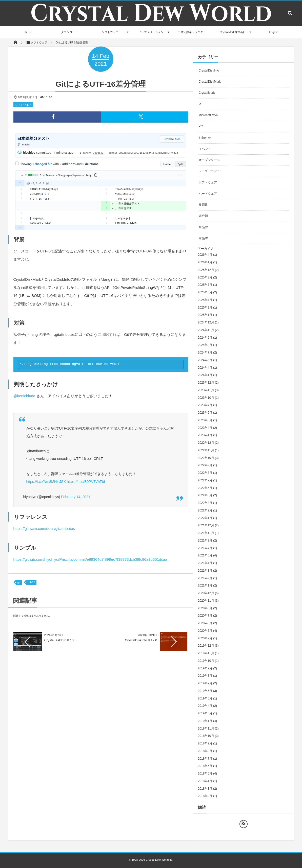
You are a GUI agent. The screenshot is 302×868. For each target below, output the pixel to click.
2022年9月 (205, 465)
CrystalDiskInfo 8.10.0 (60, 640)
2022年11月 (206, 450)
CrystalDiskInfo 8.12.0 (141, 640)
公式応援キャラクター (192, 32)
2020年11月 (206, 601)
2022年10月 (206, 458)
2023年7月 (205, 405)
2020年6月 (205, 623)
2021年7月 (205, 548)
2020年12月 (206, 593)
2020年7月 (205, 616)
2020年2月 (205, 638)
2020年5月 (205, 631)
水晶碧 (203, 227)
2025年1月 (205, 315)
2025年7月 (205, 285)
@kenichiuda (24, 396)
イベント (205, 149)
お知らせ (205, 138)
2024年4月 (205, 368)
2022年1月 (205, 518)
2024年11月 (206, 330)
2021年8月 (205, 541)
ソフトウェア (110, 32)
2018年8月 (205, 751)
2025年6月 (205, 292)
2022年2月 (205, 510)
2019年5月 (205, 698)
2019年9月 (205, 668)
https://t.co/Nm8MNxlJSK (46, 482)
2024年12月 (206, 322)
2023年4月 (205, 428)
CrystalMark (207, 93)
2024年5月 (205, 360)
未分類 (203, 216)
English (274, 32)
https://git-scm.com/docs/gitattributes (44, 529)
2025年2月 (205, 308)
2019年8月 (205, 676)
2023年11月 (206, 390)
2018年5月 (205, 773)
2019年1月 (205, 721)
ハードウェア (208, 194)
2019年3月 (205, 713)
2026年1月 (205, 262)
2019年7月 (205, 683)
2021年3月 (205, 571)
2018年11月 (206, 729)
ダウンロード (69, 32)
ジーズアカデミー (211, 171)
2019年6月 (205, 691)
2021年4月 (205, 563)
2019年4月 (205, 706)
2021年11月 (206, 533)
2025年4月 (205, 300)
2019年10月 (206, 661)
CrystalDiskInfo (209, 71)
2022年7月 (205, 480)
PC (201, 126)
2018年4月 (205, 781)
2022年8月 (205, 473)
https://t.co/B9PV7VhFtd (86, 482)
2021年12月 (206, 525)
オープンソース (209, 160)
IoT (201, 104)
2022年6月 (205, 488)
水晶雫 (203, 238)
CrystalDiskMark (210, 82)
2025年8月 (205, 277)
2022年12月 (206, 443)
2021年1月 (205, 585)
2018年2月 (205, 796)
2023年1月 (205, 435)
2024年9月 (205, 338)
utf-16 (31, 582)
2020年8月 (205, 608)
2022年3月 (205, 503)
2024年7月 (205, 353)
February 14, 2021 (76, 497)
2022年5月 (205, 495)
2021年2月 (205, 578)
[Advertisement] (101, 694)
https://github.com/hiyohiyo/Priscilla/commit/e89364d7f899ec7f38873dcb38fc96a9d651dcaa (90, 559)
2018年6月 (205, 766)
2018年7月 (205, 759)
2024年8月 (205, 345)
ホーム (28, 32)
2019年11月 (206, 653)
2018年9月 (205, 743)
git (19, 582)
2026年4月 (205, 255)
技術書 (203, 205)
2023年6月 (205, 413)
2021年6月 (205, 555)
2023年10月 (206, 398)
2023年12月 (206, 383)
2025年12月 (206, 270)
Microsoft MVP (209, 115)
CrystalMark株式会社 (233, 32)
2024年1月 (205, 375)
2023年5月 (205, 420)
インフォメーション (151, 32)
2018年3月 (205, 789)
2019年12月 (206, 646)
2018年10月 (206, 736)
